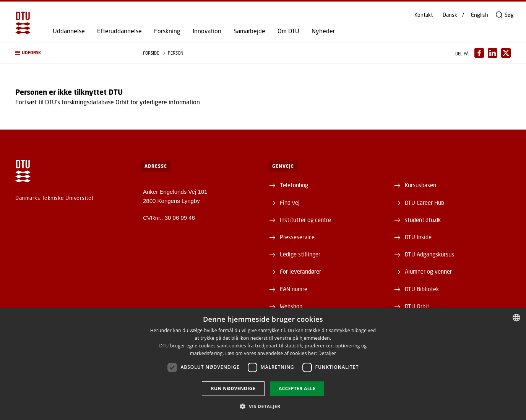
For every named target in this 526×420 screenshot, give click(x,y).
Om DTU (288, 31)
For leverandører (300, 271)
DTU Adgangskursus (429, 254)
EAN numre (294, 289)
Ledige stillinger (300, 254)
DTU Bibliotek (422, 289)
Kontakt (424, 15)
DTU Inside (418, 237)
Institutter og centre (305, 220)
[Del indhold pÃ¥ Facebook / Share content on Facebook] (479, 53)
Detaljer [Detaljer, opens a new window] (327, 353)
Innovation (207, 31)
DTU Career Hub (425, 203)
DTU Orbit (417, 306)
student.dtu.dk (423, 220)
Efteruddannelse (119, 31)
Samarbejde (249, 31)
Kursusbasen (420, 185)
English (480, 15)
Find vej (290, 203)
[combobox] (516, 318)
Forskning (167, 31)
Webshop (291, 306)
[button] (71, 53)
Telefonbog (294, 185)
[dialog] (263, 364)
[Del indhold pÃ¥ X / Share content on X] (506, 53)
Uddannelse (69, 31)
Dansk (450, 15)
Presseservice (297, 237)
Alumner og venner (428, 271)
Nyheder (323, 31)
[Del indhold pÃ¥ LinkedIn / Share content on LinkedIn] (493, 53)
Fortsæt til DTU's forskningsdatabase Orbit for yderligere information (108, 102)
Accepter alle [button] (297, 388)
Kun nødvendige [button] (233, 388)
